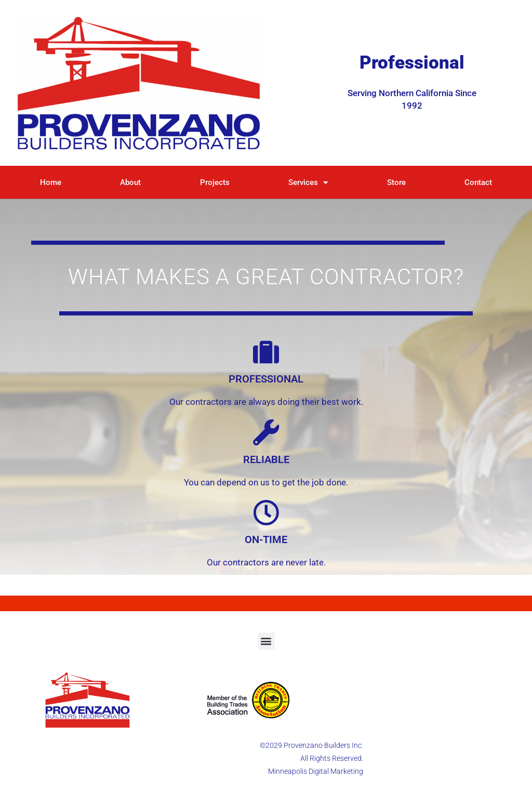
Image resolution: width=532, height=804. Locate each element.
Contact (478, 182)
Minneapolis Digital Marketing (316, 771)
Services (308, 183)
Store (396, 182)
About (130, 182)
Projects (215, 182)
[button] (266, 641)
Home (51, 182)
